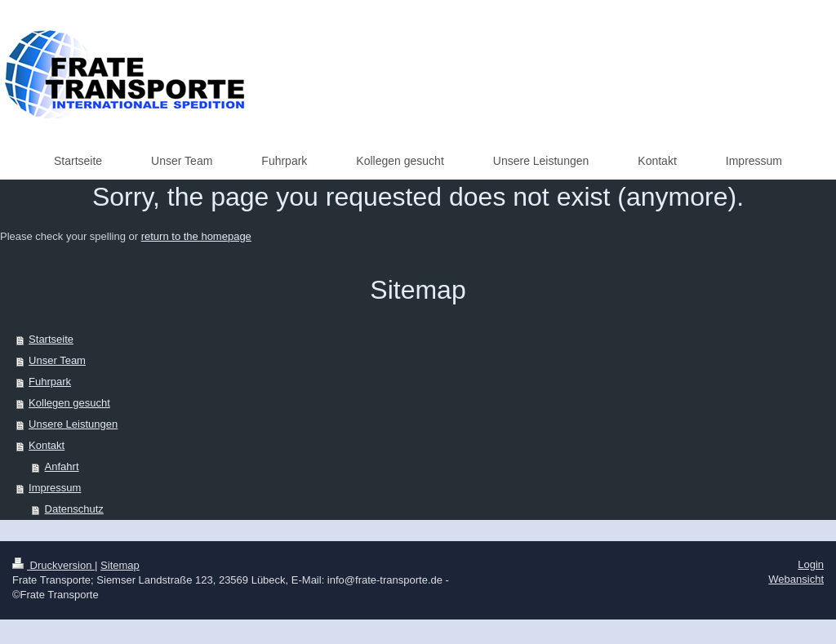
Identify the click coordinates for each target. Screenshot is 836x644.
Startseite (51, 339)
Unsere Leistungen (73, 424)
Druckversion (53, 565)
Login (811, 564)
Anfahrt (62, 466)
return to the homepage (196, 236)
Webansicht (796, 579)
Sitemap (120, 565)
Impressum (55, 488)
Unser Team (57, 360)
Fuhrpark (50, 382)
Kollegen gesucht (69, 403)
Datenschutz (74, 509)
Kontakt (47, 445)
